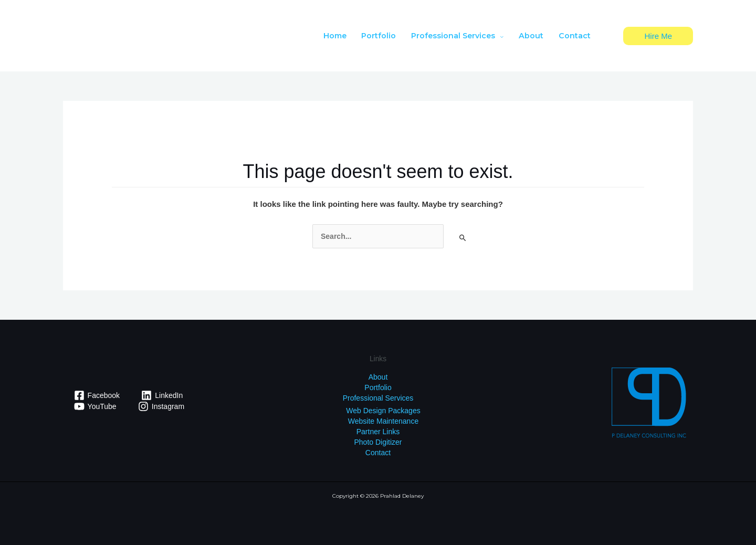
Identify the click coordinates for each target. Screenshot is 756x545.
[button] (658, 36)
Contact (378, 453)
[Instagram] (161, 406)
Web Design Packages (383, 411)
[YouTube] (95, 406)
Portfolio (378, 387)
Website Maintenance (383, 421)
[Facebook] (97, 395)
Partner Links (378, 432)
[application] (499, 36)
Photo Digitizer (378, 442)
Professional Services (378, 398)
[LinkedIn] (162, 395)
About (378, 377)
